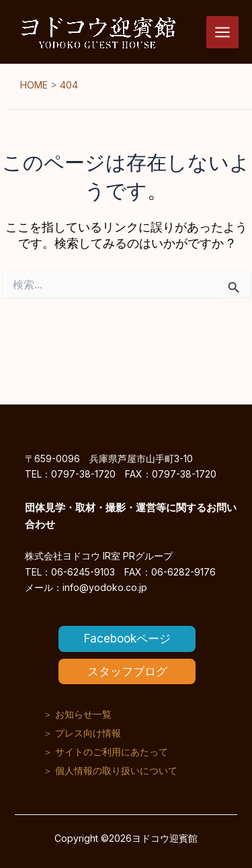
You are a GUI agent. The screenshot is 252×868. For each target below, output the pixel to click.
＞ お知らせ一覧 (77, 714)
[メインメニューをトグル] (222, 32)
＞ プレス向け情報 (82, 733)
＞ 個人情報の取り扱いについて (110, 770)
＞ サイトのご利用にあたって (106, 752)
